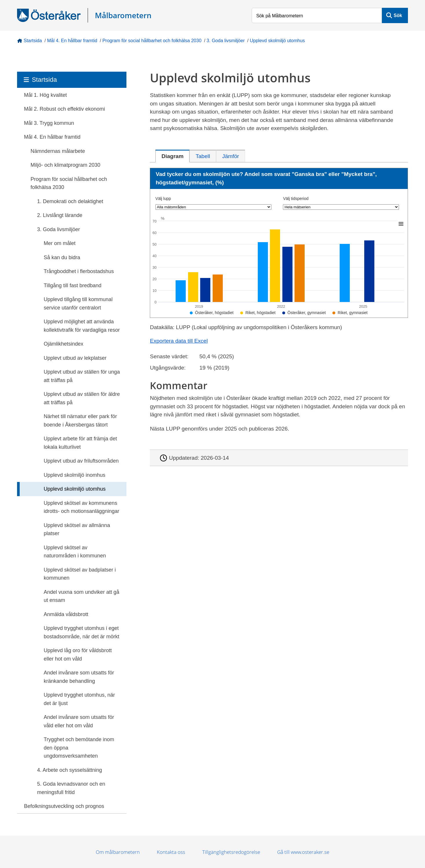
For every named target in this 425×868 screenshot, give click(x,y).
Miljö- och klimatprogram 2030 (66, 165)
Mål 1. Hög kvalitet (45, 95)
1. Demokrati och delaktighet (70, 201)
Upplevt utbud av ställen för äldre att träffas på (82, 398)
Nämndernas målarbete (58, 151)
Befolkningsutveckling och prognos (64, 806)
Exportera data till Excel (179, 341)
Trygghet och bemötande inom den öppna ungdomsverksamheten (79, 748)
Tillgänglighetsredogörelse (231, 852)
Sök (398, 15)
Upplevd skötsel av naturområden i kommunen (75, 552)
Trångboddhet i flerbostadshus (79, 271)
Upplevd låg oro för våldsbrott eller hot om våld (78, 655)
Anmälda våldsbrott (66, 614)
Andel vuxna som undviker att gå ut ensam (81, 596)
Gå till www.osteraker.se (303, 852)
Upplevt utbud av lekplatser (75, 358)
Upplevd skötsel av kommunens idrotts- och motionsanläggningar (81, 507)
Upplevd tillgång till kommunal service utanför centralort (78, 304)
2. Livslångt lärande (60, 215)
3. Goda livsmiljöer (226, 41)
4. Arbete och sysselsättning (69, 770)
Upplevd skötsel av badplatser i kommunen (80, 574)
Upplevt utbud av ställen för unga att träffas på (82, 376)
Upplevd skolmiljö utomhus (277, 41)
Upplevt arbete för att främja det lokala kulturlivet (80, 443)
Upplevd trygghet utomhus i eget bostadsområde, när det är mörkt (81, 632)
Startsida (33, 41)
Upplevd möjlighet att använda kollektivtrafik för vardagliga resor (82, 326)
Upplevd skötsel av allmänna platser (77, 529)
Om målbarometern (118, 852)
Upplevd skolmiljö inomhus (74, 475)
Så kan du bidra (62, 257)
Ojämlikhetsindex (64, 344)
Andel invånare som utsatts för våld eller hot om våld (79, 721)
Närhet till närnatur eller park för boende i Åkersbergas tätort (80, 421)
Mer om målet (60, 243)
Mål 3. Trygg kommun (49, 123)
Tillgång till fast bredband (72, 285)
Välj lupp (163, 199)
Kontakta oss (171, 852)
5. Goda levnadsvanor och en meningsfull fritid (71, 788)
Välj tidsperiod (296, 199)
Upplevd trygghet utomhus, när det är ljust (79, 699)
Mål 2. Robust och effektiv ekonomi (65, 109)
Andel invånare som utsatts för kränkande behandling (79, 677)
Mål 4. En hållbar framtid (72, 41)
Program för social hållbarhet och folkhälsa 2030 (152, 41)
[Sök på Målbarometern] (317, 15)
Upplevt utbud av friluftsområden (81, 461)
